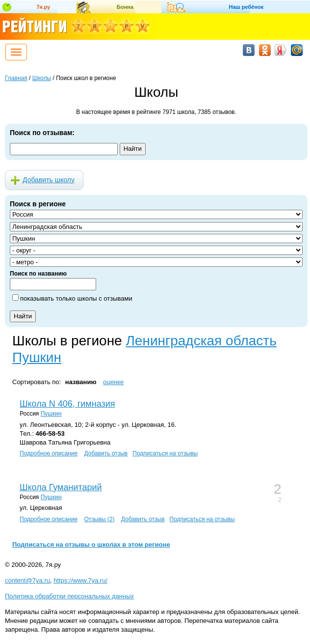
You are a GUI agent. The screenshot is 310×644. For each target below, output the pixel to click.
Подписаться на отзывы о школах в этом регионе (91, 545)
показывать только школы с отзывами (76, 298)
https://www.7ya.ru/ (80, 580)
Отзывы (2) (99, 519)
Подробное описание (49, 453)
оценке (113, 382)
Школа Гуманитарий (61, 487)
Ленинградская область (201, 341)
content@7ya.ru (27, 580)
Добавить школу (49, 180)
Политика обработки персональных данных (69, 596)
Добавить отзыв (106, 453)
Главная (16, 78)
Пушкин (37, 357)
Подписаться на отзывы (165, 453)
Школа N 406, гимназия (67, 404)
